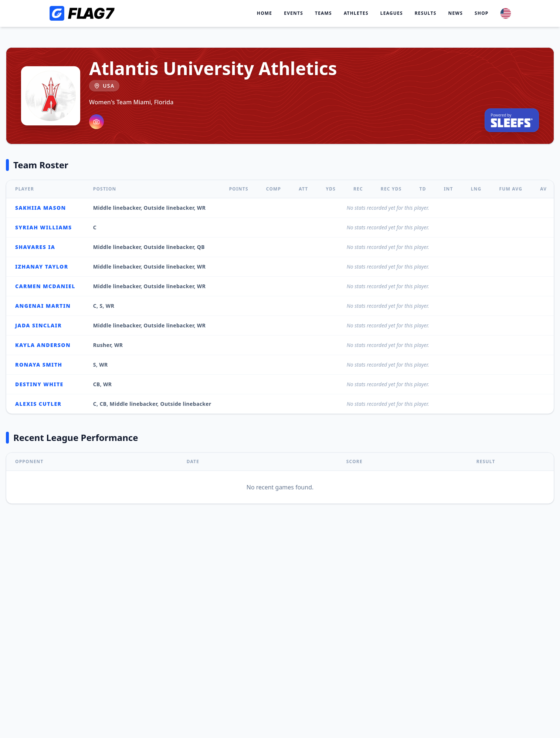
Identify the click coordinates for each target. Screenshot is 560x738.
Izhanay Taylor (42, 267)
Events (293, 13)
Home (265, 13)
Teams (323, 13)
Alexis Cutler (38, 404)
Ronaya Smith (39, 365)
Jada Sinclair (38, 325)
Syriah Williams (43, 227)
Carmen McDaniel (45, 286)
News (455, 13)
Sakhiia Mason (41, 208)
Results (426, 13)
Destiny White (39, 384)
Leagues (392, 13)
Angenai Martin (43, 306)
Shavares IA (35, 247)
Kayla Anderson (43, 345)
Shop (482, 13)
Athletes (356, 13)
